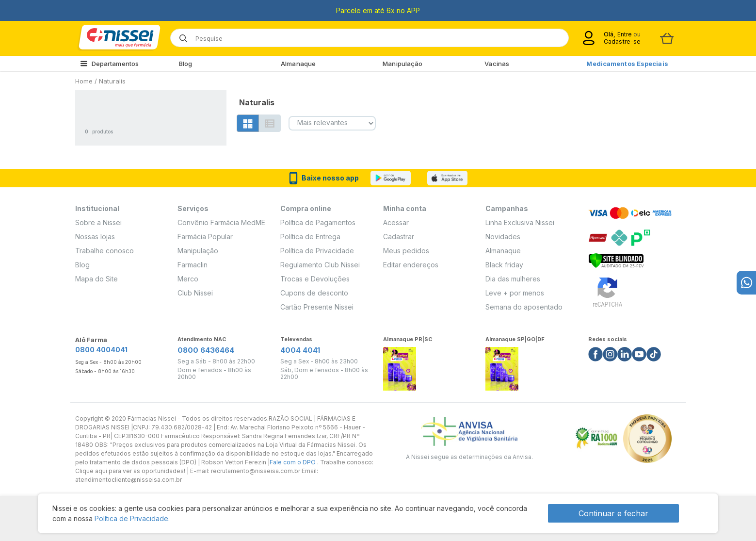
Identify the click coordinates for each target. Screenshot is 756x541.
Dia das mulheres (513, 279)
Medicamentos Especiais (627, 64)
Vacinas (497, 64)
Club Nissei (195, 293)
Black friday (504, 265)
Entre (625, 34)
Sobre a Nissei (98, 222)
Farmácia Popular (205, 237)
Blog (185, 64)
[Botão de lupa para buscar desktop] (180, 35)
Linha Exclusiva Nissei (520, 222)
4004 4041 (300, 350)
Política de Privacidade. (132, 518)
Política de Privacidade (317, 251)
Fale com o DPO (293, 462)
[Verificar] (616, 259)
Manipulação (402, 64)
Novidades (503, 237)
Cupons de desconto (314, 293)
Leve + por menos (515, 293)
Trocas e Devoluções (315, 279)
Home (84, 81)
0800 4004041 (101, 350)
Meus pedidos (406, 251)
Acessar (396, 222)
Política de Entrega (310, 237)
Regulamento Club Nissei (320, 265)
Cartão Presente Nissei (317, 307)
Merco (188, 279)
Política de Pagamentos (318, 222)
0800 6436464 (206, 350)
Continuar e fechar (613, 513)
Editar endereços (411, 265)
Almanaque (298, 64)
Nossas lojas (95, 237)
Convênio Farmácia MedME (221, 222)
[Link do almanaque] (400, 366)
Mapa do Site (97, 279)
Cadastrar (399, 237)
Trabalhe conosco (105, 251)
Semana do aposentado (524, 307)
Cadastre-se (622, 41)
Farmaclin (193, 265)
